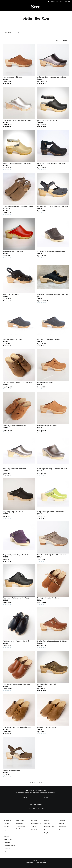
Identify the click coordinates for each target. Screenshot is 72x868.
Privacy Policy (30, 863)
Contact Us (62, 827)
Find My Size (20, 823)
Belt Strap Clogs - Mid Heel (46, 684)
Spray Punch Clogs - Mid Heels (13, 251)
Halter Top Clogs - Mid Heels (47, 120)
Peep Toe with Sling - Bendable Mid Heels (52, 555)
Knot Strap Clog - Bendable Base (48, 339)
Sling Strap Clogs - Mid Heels (13, 512)
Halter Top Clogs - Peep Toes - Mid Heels (17, 163)
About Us (47, 823)
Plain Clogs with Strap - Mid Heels (14, 469)
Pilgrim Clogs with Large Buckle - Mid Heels (52, 641)
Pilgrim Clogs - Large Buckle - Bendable (16, 684)
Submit (45, 798)
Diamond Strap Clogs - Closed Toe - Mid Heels (53, 206)
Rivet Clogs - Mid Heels (11, 295)
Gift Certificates (36, 830)
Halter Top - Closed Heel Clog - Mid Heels (51, 163)
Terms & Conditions (41, 863)
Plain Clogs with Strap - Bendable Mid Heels (52, 469)
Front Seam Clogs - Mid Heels (47, 426)
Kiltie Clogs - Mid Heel (45, 382)
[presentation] (7, 823)
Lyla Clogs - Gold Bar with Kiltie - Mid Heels (18, 382)
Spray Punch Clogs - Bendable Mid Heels (51, 251)
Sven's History (48, 830)
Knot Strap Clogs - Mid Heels (13, 339)
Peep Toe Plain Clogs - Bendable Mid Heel (17, 120)
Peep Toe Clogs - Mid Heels (46, 727)
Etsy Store (47, 833)
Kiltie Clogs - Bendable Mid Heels (14, 426)
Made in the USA (49, 827)
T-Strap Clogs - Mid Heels (11, 770)
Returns (62, 830)
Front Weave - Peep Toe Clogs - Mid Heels (17, 727)
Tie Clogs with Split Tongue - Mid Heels (16, 641)
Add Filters (12, 33)
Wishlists (34, 827)
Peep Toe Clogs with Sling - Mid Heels (16, 555)
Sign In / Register (36, 823)
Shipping (62, 823)
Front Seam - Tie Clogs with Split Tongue (17, 598)
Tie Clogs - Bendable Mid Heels (48, 598)
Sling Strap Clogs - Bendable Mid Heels (51, 512)
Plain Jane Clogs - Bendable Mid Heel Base (52, 77)
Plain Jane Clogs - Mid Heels (12, 77)
